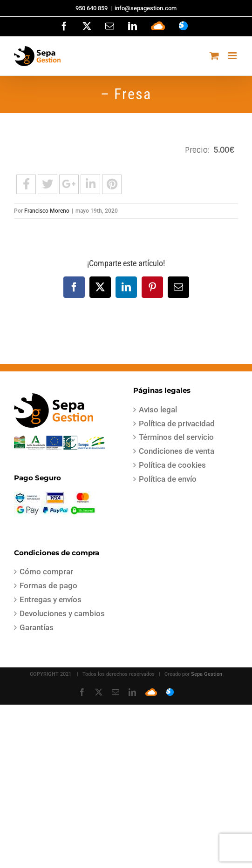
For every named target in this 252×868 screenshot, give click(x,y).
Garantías (37, 627)
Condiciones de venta (177, 451)
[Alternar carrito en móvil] (214, 56)
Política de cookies (172, 465)
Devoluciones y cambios (62, 613)
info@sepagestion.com (146, 8)
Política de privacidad (177, 424)
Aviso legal (158, 410)
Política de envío (168, 479)
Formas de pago (48, 585)
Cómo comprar (46, 572)
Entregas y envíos (51, 599)
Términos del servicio (176, 437)
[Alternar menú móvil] (233, 56)
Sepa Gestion (207, 674)
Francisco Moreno (47, 211)
